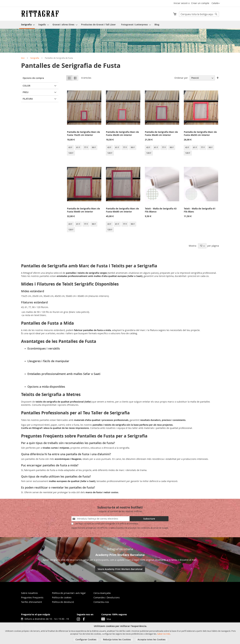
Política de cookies (62, 597)
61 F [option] (78, 147)
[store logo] (40, 14)
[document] (120, 633)
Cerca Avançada (102, 593)
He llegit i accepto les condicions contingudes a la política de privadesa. (107, 523)
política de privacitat (127, 528)
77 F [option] (86, 147)
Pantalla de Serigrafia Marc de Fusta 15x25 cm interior (83, 133)
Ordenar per (181, 78)
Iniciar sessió (181, 3)
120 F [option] (71, 153)
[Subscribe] (149, 519)
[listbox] (84, 151)
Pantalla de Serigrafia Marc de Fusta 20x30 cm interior (122, 133)
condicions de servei (150, 528)
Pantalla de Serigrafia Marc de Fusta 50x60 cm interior (83, 210)
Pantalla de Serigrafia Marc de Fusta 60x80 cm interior (122, 210)
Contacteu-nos (101, 602)
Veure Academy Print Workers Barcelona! (120, 569)
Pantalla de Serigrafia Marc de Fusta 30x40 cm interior (161, 133)
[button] (216, 3)
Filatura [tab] (28, 99)
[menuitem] (27, 25)
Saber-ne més (164, 634)
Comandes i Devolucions (107, 597)
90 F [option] (94, 147)
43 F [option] (70, 147)
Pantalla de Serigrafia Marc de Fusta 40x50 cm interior (200, 133)
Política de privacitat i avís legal (69, 593)
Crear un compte (200, 3)
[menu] (120, 25)
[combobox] (199, 14)
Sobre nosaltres (29, 593)
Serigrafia (35, 58)
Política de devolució (63, 602)
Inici (23, 58)
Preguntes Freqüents (32, 597)
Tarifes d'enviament (32, 602)
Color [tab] (26, 86)
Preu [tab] (26, 92)
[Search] (216, 14)
